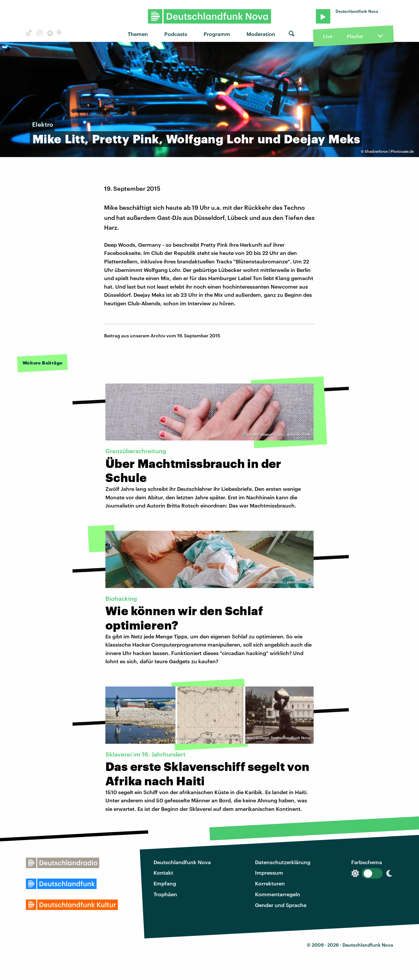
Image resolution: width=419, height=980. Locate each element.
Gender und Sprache (281, 905)
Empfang (165, 883)
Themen (138, 34)
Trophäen (165, 894)
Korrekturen (270, 883)
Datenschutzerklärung (283, 862)
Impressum (269, 873)
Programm (217, 34)
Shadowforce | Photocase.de (389, 151)
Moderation (261, 34)
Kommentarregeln (278, 894)
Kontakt (163, 873)
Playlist (355, 36)
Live (328, 36)
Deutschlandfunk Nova (182, 862)
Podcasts (176, 34)
